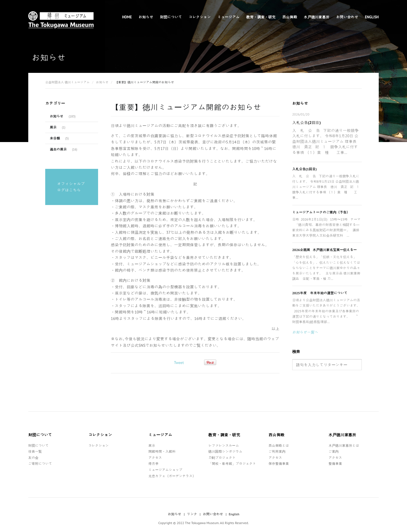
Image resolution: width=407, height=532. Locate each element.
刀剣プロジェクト (222, 458)
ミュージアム (228, 17)
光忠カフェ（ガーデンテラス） (172, 476)
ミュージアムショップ (165, 470)
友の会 (33, 458)
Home (127, 17)
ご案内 (334, 451)
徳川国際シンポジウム (225, 451)
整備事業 (335, 464)
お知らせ (146, 17)
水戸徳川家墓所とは (344, 445)
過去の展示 (58, 149)
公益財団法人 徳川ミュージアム (67, 82)
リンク (192, 514)
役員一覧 (35, 451)
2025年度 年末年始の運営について (320, 293)
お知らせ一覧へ (305, 332)
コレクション (200, 17)
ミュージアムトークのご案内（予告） (321, 212)
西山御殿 (290, 17)
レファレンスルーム (224, 445)
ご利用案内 (277, 451)
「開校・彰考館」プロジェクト (232, 464)
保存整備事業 (279, 464)
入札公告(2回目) (307, 123)
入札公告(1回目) (305, 169)
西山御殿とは (279, 445)
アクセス (155, 458)
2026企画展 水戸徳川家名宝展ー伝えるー (324, 250)
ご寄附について (40, 464)
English (372, 17)
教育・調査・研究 (261, 17)
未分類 (55, 138)
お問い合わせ (347, 17)
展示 (53, 127)
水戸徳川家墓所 (317, 17)
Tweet (179, 363)
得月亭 (153, 464)
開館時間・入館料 (162, 451)
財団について (171, 17)
